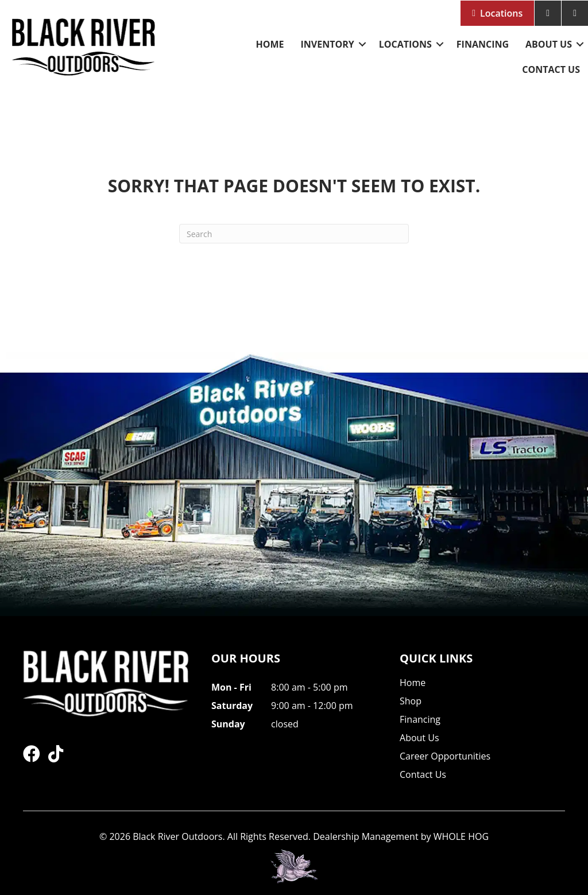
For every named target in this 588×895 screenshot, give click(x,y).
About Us (549, 44)
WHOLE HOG (461, 836)
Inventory (327, 44)
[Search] (294, 234)
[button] (362, 44)
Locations (501, 13)
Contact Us (551, 69)
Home (270, 44)
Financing (483, 44)
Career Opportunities (445, 757)
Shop (411, 702)
